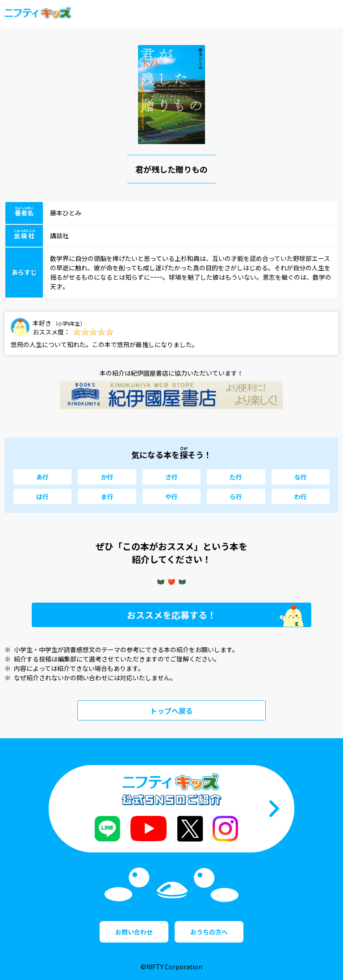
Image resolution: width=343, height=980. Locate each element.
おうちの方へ (209, 932)
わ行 (301, 496)
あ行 (42, 477)
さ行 (171, 477)
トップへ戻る (171, 711)
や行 (171, 496)
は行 (42, 496)
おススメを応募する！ (171, 615)
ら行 (236, 496)
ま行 (107, 496)
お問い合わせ (134, 932)
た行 (236, 477)
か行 (107, 477)
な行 (301, 477)
